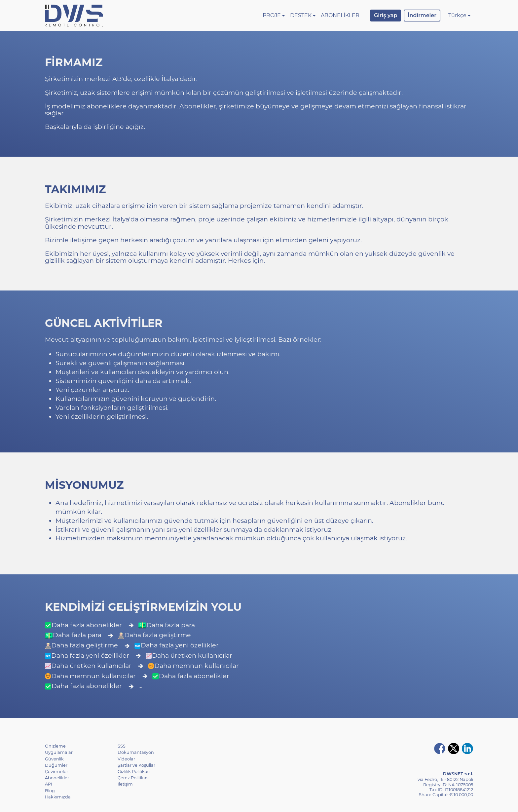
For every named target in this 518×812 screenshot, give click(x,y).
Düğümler (56, 765)
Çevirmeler (56, 772)
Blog (50, 791)
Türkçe (457, 15)
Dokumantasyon (136, 752)
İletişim (125, 784)
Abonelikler (340, 15)
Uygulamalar (59, 752)
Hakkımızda (58, 797)
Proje (272, 15)
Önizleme (55, 746)
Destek (301, 15)
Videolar (126, 759)
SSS (122, 746)
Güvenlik (54, 759)
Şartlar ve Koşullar (136, 765)
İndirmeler (422, 15)
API (49, 784)
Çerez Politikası (133, 778)
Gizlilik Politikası (134, 772)
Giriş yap (386, 15)
